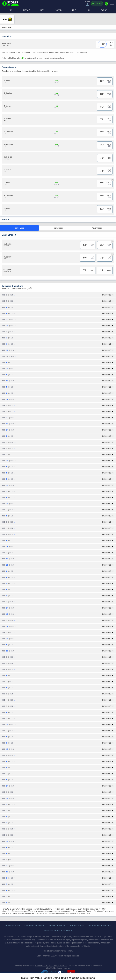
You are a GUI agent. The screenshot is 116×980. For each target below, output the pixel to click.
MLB (74, 10)
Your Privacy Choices (35, 926)
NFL (11, 10)
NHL (89, 10)
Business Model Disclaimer (58, 931)
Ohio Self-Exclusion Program (58, 968)
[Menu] (112, 4)
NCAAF (27, 10)
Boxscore (108, 295)
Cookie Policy (77, 926)
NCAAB (58, 10)
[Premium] (106, 5)
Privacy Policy (13, 926)
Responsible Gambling (99, 926)
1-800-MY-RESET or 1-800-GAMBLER (51, 966)
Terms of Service (58, 926)
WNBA (104, 10)
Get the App (97, 4)
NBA (42, 10)
